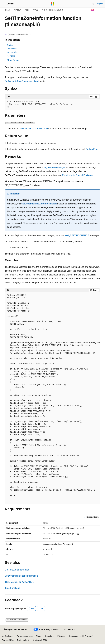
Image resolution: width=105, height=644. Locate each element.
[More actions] (98, 10)
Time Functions (12, 588)
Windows (18, 10)
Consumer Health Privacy (80, 636)
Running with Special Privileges (78, 175)
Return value (13, 52)
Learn (8, 10)
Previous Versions (25, 636)
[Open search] (93, 4)
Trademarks (22, 640)
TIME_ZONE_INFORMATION (33, 129)
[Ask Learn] (93, 10)
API (43, 10)
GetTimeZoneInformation (17, 570)
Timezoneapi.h (54, 10)
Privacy (61, 636)
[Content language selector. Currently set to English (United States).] (16, 630)
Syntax (10, 45)
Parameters (12, 49)
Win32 (36, 10)
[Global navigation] (3, 4)
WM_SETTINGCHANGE (77, 235)
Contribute (50, 636)
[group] (53, 398)
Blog (38, 636)
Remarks (11, 56)
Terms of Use (8, 640)
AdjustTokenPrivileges (55, 167)
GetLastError (92, 149)
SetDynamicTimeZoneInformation (21, 81)
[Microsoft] (53, 4)
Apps (27, 10)
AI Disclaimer (8, 636)
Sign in (100, 4)
